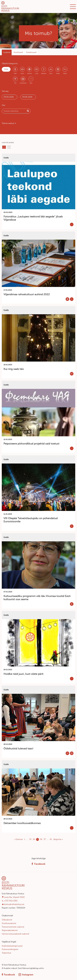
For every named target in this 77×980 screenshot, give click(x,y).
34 (34, 839)
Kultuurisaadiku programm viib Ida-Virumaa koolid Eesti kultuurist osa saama (37, 598)
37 (45, 839)
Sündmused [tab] (31, 52)
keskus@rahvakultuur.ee (14, 904)
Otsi (3, 105)
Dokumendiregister (10, 949)
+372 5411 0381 (11, 901)
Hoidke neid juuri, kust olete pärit (23, 674)
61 (51, 839)
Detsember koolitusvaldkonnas (22, 823)
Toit (15, 83)
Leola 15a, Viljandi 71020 (14, 897)
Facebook (38, 864)
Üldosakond (7, 920)
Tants (51, 74)
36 (41, 839)
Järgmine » (58, 839)
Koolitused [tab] (18, 52)
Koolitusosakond (9, 923)
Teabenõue (6, 953)
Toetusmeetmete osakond (13, 927)
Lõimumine (23, 83)
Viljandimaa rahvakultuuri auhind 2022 (27, 294)
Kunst (22, 74)
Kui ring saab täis (14, 369)
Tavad (58, 74)
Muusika (44, 74)
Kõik (6, 69)
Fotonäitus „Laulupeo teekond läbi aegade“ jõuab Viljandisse (33, 218)
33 (30, 839)
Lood (37, 74)
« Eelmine (19, 839)
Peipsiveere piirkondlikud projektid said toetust (31, 444)
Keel (15, 74)
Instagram (26, 975)
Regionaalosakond (10, 930)
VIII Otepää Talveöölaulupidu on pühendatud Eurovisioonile (31, 520)
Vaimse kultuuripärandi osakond (15, 934)
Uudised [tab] (7, 52)
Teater (65, 74)
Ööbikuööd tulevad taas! (18, 748)
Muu (31, 83)
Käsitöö (30, 74)
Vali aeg (5, 91)
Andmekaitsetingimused (12, 946)
